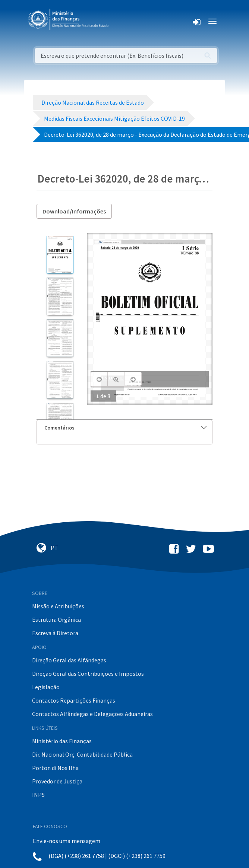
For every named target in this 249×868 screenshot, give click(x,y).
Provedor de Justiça (57, 781)
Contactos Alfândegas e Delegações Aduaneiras (92, 714)
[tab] (125, 428)
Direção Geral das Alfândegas (69, 660)
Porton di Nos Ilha (55, 768)
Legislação (46, 687)
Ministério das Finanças (62, 741)
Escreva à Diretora (55, 633)
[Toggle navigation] (120, 21)
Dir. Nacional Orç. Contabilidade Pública (82, 754)
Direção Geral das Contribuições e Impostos (88, 674)
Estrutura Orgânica (56, 620)
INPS (38, 795)
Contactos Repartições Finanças (74, 700)
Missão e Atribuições (58, 606)
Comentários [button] (125, 428)
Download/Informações (74, 211)
